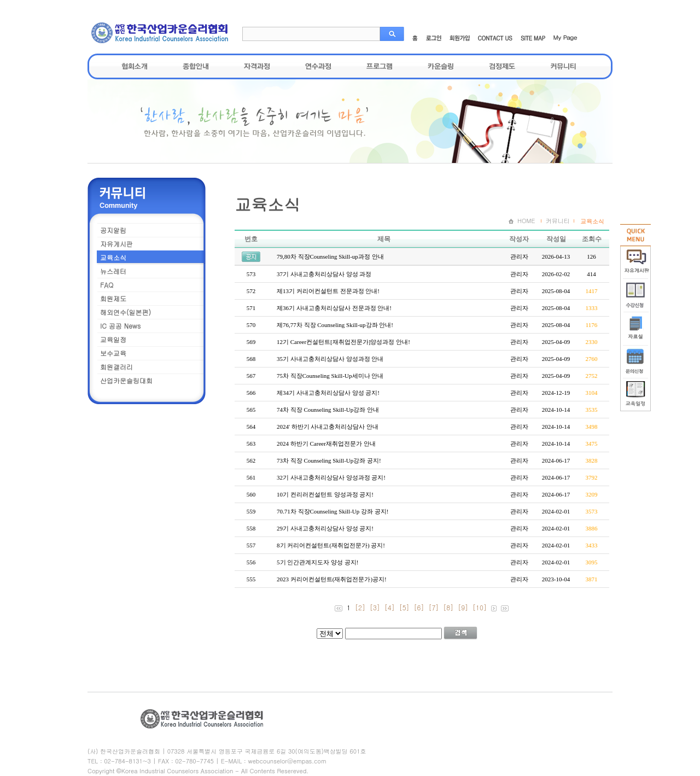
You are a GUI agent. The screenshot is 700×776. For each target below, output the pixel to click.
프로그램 (380, 66)
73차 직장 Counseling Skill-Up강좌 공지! (329, 460)
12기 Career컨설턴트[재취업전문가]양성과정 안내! (343, 342)
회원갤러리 (116, 367)
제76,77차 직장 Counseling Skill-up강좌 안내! (335, 325)
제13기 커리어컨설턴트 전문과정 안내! (328, 291)
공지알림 (113, 230)
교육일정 (113, 339)
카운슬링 (441, 66)
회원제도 (113, 298)
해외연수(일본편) (126, 312)
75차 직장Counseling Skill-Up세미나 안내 (330, 376)
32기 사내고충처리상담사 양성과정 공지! (331, 477)
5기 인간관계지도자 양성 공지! (317, 562)
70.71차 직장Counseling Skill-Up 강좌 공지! (332, 511)
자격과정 (257, 66)
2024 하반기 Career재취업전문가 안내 (326, 444)
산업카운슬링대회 (126, 380)
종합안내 (196, 66)
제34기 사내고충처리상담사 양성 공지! (328, 393)
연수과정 (318, 66)
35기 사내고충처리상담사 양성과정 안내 (330, 359)
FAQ (107, 285)
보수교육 (113, 353)
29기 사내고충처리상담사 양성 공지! (325, 528)
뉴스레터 (113, 271)
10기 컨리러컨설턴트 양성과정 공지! (325, 494)
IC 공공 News (120, 326)
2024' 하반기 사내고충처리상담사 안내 (328, 427)
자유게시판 (116, 244)
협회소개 (135, 66)
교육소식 (113, 257)
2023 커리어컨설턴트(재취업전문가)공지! (332, 579)
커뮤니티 (563, 66)
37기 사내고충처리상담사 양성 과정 (324, 274)
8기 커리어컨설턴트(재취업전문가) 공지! (331, 545)
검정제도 (502, 66)
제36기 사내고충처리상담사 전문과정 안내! (334, 308)
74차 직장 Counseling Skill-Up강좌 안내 (328, 410)
